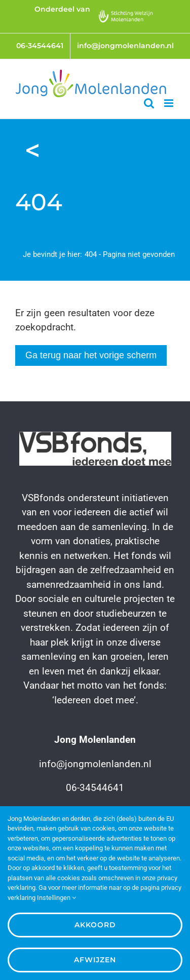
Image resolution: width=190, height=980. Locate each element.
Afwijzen (95, 960)
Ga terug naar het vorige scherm (91, 355)
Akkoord (95, 925)
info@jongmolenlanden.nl (95, 764)
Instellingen (56, 898)
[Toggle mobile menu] (169, 103)
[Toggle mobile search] (149, 103)
